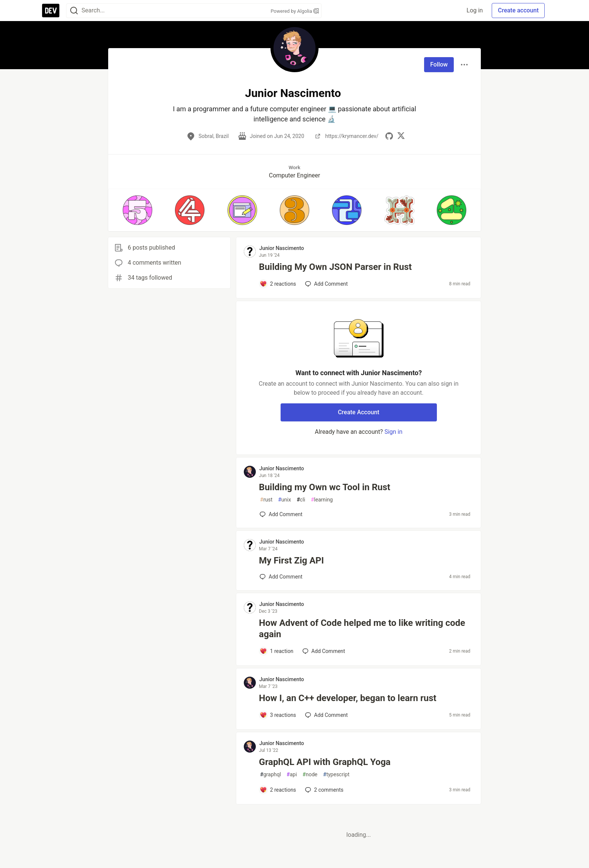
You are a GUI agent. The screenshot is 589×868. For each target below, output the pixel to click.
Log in (475, 10)
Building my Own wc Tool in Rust (325, 487)
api (292, 775)
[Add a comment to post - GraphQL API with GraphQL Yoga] (278, 790)
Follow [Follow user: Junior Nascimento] (439, 64)
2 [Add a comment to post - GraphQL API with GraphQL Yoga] (323, 790)
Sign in (393, 432)
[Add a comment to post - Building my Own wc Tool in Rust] (281, 514)
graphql (270, 775)
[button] (137, 210)
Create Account (359, 412)
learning (322, 500)
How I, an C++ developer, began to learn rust (347, 698)
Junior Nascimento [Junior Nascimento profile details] (282, 248)
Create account (518, 10)
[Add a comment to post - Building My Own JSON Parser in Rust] (278, 284)
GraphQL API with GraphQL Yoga (325, 762)
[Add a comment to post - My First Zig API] (281, 577)
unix (284, 500)
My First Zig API (291, 560)
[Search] (74, 11)
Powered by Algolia (294, 11)
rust (266, 500)
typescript (336, 775)
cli (301, 500)
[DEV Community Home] (51, 11)
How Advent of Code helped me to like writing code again (362, 629)
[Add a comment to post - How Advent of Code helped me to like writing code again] (276, 651)
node (310, 775)
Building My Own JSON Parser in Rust (335, 267)
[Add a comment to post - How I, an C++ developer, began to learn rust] (278, 715)
